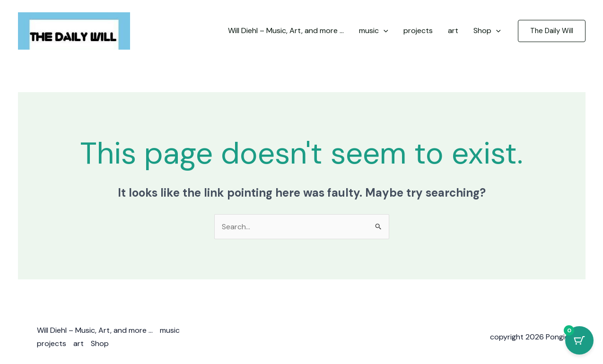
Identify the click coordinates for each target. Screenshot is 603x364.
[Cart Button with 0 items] (579, 340)
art (79, 343)
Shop (100, 343)
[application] (384, 31)
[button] (552, 31)
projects (52, 343)
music (170, 330)
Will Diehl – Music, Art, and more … (95, 330)
